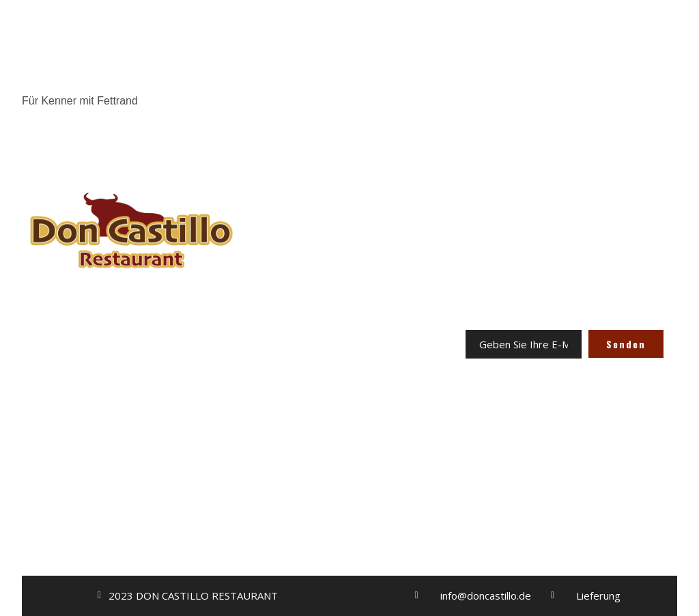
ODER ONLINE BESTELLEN (131, 435)
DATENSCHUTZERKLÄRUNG (349, 418)
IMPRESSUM (349, 372)
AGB (349, 395)
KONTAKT (349, 348)
